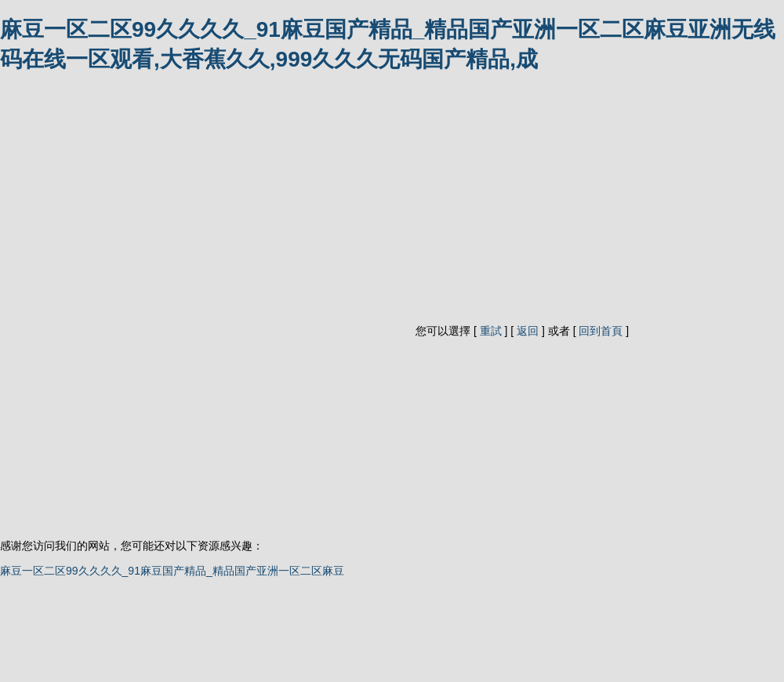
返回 (528, 331)
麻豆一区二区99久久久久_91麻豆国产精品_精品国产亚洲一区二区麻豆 (172, 571)
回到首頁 (601, 331)
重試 (491, 331)
